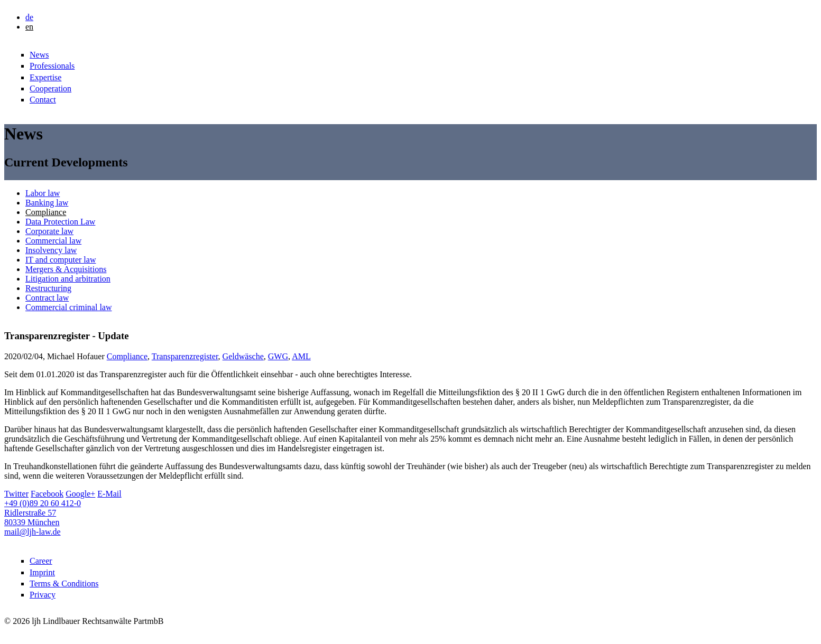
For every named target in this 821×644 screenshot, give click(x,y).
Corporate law (49, 231)
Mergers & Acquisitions (66, 269)
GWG (278, 356)
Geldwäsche (243, 356)
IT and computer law (61, 260)
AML (301, 356)
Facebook (47, 494)
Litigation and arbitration (68, 279)
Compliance (46, 212)
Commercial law (53, 241)
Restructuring (48, 288)
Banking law (47, 203)
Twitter (16, 494)
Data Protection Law (60, 222)
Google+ (80, 494)
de (29, 17)
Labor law (43, 193)
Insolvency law (51, 250)
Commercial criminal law (69, 307)
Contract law (47, 298)
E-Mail (109, 494)
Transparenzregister (185, 356)
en (29, 27)
